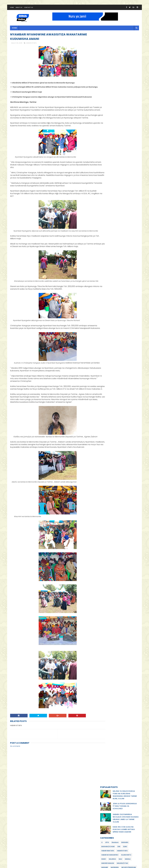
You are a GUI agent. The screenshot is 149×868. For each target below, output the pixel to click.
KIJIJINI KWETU (126, 103)
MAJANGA (112, 107)
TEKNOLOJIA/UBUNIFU (109, 128)
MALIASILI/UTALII (122, 111)
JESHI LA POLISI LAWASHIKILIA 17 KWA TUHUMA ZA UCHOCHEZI (125, 54)
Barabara (115, 90)
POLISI (120, 123)
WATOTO (123, 128)
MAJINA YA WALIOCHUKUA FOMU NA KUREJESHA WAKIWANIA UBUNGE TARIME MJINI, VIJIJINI (125, 43)
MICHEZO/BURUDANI (129, 115)
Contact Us (28, 9)
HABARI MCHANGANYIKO (110, 103)
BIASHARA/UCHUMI (108, 94)
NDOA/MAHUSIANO (108, 123)
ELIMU (125, 94)
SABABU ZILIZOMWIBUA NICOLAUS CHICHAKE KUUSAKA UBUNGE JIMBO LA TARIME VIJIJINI (126, 66)
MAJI (120, 107)
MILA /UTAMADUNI (121, 119)
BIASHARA (125, 90)
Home (12, 9)
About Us (19, 9)
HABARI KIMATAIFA (108, 98)
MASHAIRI (105, 115)
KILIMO (104, 107)
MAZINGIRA (115, 115)
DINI (119, 94)
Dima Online (32, 866)
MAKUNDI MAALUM (108, 111)
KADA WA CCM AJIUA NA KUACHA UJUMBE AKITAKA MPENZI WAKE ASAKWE (124, 77)
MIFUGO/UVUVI (107, 119)
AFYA (107, 90)
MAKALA (128, 107)
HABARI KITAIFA (31, 45)
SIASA (127, 123)
